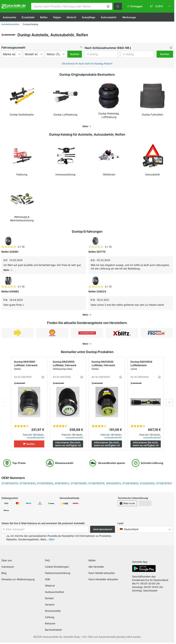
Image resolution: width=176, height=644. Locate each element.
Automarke (9, 17)
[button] (108, 6)
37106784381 (79, 483)
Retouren (50, 625)
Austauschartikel (54, 593)
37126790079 (96, 483)
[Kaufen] (29, 444)
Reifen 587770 (97, 252)
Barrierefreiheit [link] (53, 631)
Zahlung (50, 618)
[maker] (12, 54)
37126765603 (130, 483)
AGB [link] (47, 580)
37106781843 (27, 483)
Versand (50, 606)
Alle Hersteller (96, 568)
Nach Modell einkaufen (102, 574)
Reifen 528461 (10, 252)
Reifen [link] (92, 562)
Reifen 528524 (97, 291)
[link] (160, 6)
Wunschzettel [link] (53, 612)
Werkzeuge (129, 17)
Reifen (44, 17)
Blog (4, 574)
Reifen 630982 (10, 291)
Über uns (7, 562)
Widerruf (50, 587)
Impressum (8, 568)
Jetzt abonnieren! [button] (103, 529)
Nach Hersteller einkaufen (103, 580)
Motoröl (71, 17)
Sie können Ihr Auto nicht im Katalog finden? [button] (87, 64)
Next (169, 402)
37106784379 (10, 483)
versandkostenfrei (35, 438)
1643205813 (113, 483)
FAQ (47, 562)
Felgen (57, 17)
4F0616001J (62, 483)
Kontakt (49, 599)
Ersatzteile (28, 17)
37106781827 (164, 483)
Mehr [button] (52, 539)
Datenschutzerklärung (58, 574)
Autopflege (89, 17)
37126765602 (45, 483)
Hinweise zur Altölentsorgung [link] (18, 580)
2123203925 (147, 483)
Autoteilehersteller (10, 24)
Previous (5, 402)
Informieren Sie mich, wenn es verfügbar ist (68, 444)
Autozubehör (109, 17)
